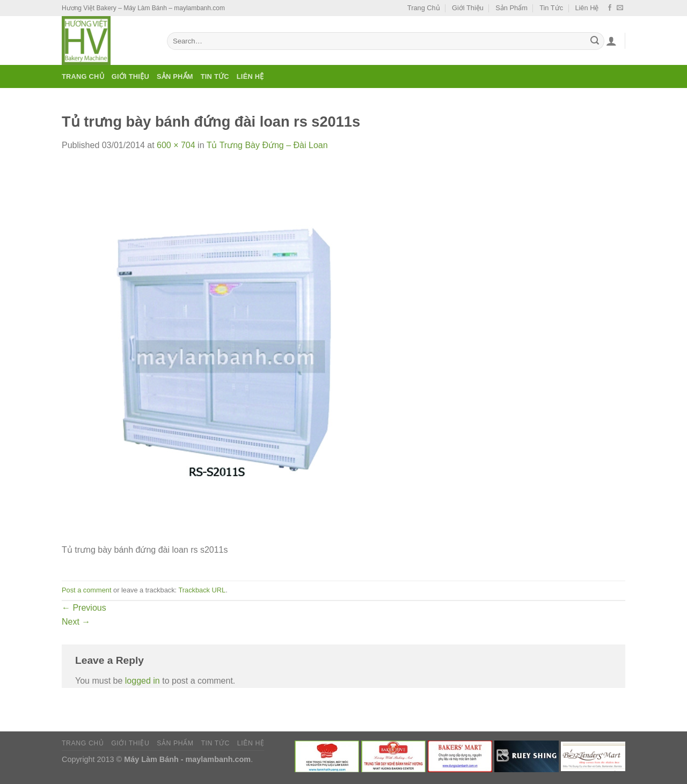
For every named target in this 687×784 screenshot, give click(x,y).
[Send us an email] (620, 8)
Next (76, 622)
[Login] (611, 41)
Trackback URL (202, 590)
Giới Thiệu (468, 8)
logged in (142, 681)
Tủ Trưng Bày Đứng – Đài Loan (267, 145)
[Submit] (595, 41)
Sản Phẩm (511, 8)
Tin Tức (551, 8)
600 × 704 (176, 145)
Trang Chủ (424, 8)
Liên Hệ (587, 8)
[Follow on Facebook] (610, 8)
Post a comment (86, 590)
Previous (84, 608)
